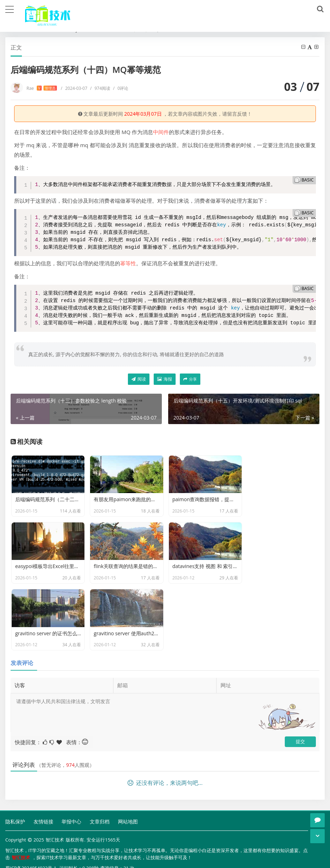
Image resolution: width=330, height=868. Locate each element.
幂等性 (128, 263)
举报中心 (71, 760)
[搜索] (319, 9)
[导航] (10, 8)
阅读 (139, 379)
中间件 (161, 132)
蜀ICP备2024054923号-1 (31, 807)
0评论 (121, 88)
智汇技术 (55, 779)
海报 (165, 379)
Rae (42, 88)
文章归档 (100, 760)
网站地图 (128, 760)
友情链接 (43, 760)
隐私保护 (15, 760)
